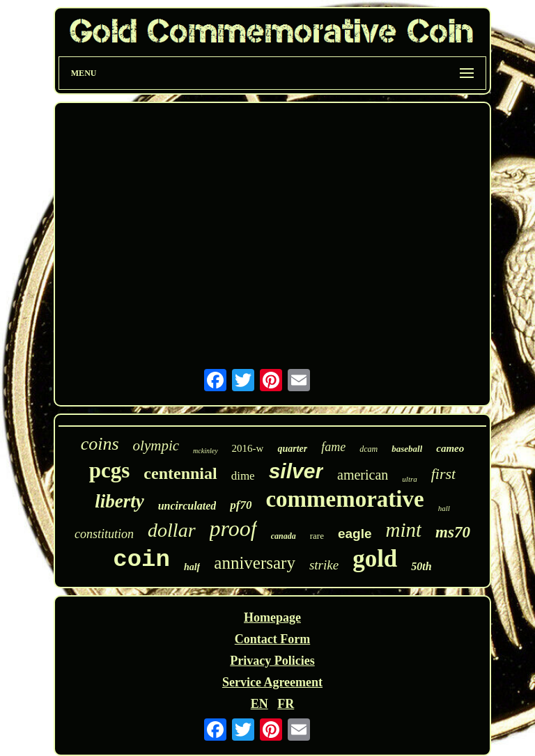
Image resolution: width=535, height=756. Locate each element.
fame (333, 447)
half (192, 567)
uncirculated (187, 506)
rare (317, 536)
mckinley (206, 451)
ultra (409, 479)
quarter (292, 449)
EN (259, 704)
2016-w (248, 448)
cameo (450, 448)
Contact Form (272, 639)
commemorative (344, 499)
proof (233, 528)
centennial (180, 473)
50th (421, 566)
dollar (171, 530)
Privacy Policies (272, 661)
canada (284, 536)
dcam (369, 449)
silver (296, 471)
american (363, 475)
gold (375, 559)
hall (444, 508)
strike (324, 565)
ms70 (453, 532)
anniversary (255, 563)
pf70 (241, 505)
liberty (119, 501)
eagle (355, 534)
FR (286, 704)
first (443, 474)
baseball (407, 449)
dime (243, 476)
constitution (104, 534)
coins (100, 444)
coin (141, 560)
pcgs (110, 470)
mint (404, 530)
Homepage (272, 617)
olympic (156, 446)
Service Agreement (272, 682)
